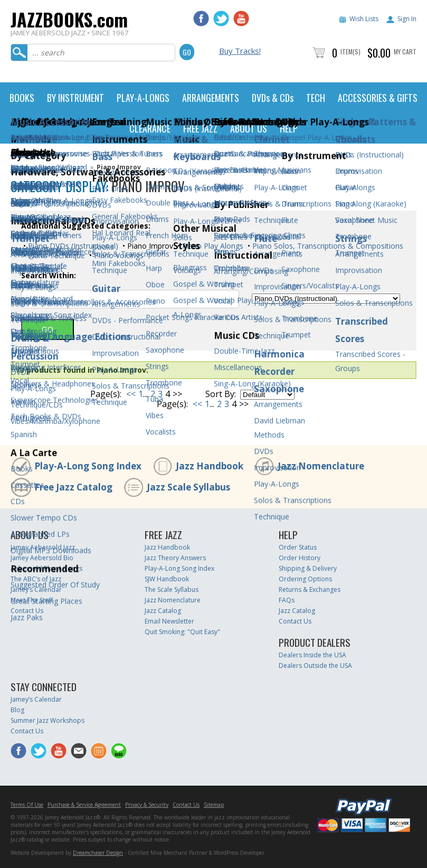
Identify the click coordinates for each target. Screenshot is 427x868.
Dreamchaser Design (98, 853)
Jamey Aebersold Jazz (43, 547)
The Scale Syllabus (172, 589)
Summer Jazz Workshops (48, 720)
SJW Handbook (167, 579)
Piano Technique (55, 255)
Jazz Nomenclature (321, 466)
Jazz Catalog (163, 611)
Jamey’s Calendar (36, 589)
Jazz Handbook (210, 466)
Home (20, 167)
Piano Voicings (118, 255)
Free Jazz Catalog (73, 487)
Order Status (298, 547)
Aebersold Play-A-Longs (46, 568)
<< (131, 394)
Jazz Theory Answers (175, 558)
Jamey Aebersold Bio (42, 558)
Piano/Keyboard (63, 167)
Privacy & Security (147, 805)
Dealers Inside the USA (312, 655)
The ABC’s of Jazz (36, 579)
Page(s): (106, 394)
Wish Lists (364, 19)
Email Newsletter (169, 621)
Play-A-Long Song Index (88, 466)
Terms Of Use (27, 805)
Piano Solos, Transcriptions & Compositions (327, 246)
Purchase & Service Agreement (84, 805)
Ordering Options (305, 579)
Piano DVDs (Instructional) (72, 246)
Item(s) (350, 51)
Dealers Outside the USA (315, 666)
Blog (17, 710)
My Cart (405, 51)
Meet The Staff (32, 600)
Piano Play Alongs (212, 246)
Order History (300, 558)
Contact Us (27, 611)
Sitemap (214, 805)
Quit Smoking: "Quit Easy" (182, 632)
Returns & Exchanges (310, 589)
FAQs (287, 600)
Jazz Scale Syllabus (188, 487)
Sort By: (221, 394)
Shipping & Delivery (308, 568)
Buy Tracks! (240, 51)
